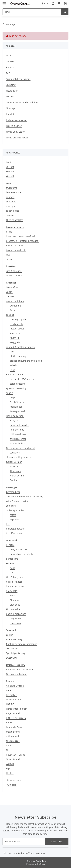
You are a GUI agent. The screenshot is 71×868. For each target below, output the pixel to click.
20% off (10, 167)
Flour (9, 255)
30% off (10, 171)
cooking (10, 315)
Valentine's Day (14, 639)
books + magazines (16, 614)
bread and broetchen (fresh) (21, 236)
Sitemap (10, 108)
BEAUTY (10, 545)
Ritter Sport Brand (16, 755)
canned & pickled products (20, 347)
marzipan (11, 206)
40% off (10, 176)
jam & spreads (14, 271)
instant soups (17, 329)
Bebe (9, 690)
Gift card (12, 785)
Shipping (11, 85)
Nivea (9, 750)
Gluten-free (12, 287)
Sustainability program (18, 79)
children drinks (18, 434)
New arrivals (14, 780)
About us (11, 67)
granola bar (16, 407)
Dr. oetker (11, 695)
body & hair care (19, 550)
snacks (10, 393)
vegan (9, 292)
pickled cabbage (19, 356)
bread (9, 232)
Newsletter (12, 91)
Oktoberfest (12, 649)
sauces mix (16, 333)
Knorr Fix (15, 338)
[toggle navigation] (4, 2)
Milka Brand (12, 736)
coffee (13, 515)
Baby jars (15, 420)
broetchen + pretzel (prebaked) (23, 241)
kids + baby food (15, 416)
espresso (15, 519)
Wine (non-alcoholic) (17, 501)
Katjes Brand (13, 713)
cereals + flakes (14, 276)
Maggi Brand (13, 732)
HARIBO (10, 704)
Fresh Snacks (17, 402)
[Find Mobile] (32, 12)
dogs (12, 568)
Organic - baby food (17, 674)
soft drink (11, 506)
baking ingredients (16, 250)
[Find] (65, 12)
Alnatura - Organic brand (19, 669)
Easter (9, 635)
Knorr (9, 723)
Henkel (10, 773)
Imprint (10, 114)
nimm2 (10, 745)
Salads (13, 365)
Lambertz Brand (15, 727)
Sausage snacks (18, 411)
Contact (10, 61)
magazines (16, 618)
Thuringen (15, 471)
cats (12, 573)
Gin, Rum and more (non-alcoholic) (25, 496)
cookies (10, 215)
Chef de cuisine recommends (22, 644)
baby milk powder (19, 425)
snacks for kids (18, 443)
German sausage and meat (20, 448)
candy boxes (13, 211)
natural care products (21, 554)
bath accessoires (15, 586)
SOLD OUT (12, 658)
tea (8, 524)
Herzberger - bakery (17, 709)
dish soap (15, 605)
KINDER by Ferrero (16, 718)
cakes (9, 259)
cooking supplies (19, 319)
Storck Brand (13, 759)
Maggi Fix (15, 342)
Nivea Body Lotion (16, 132)
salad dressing (18, 384)
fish (12, 352)
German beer (13, 492)
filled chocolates (15, 220)
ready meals (16, 324)
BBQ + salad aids (15, 375)
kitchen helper (14, 609)
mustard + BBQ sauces (22, 379)
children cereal (18, 439)
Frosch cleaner (14, 126)
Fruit (12, 370)
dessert (10, 296)
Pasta (13, 310)
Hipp (9, 768)
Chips (13, 397)
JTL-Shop (41, 864)
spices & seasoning (16, 388)
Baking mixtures (15, 245)
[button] (53, 3)
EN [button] (44, 3)
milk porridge (17, 430)
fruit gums (12, 188)
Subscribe (57, 841)
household (12, 591)
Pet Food (11, 563)
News (9, 56)
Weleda (10, 764)
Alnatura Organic (15, 686)
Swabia (14, 480)
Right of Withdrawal (17, 120)
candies (10, 197)
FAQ (8, 73)
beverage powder (15, 529)
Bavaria (14, 466)
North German (18, 476)
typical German (14, 462)
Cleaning (15, 600)
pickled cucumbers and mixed (26, 361)
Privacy (10, 97)
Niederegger (13, 741)
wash (13, 595)
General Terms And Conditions (22, 102)
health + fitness (14, 582)
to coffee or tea (14, 533)
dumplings (16, 306)
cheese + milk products (18, 457)
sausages (15, 453)
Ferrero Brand (14, 700)
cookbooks (15, 623)
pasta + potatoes (15, 301)
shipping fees (41, 853)
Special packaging (16, 653)
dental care (12, 559)
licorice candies (14, 192)
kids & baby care (15, 577)
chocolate (11, 202)
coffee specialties (15, 510)
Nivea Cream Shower (17, 138)
